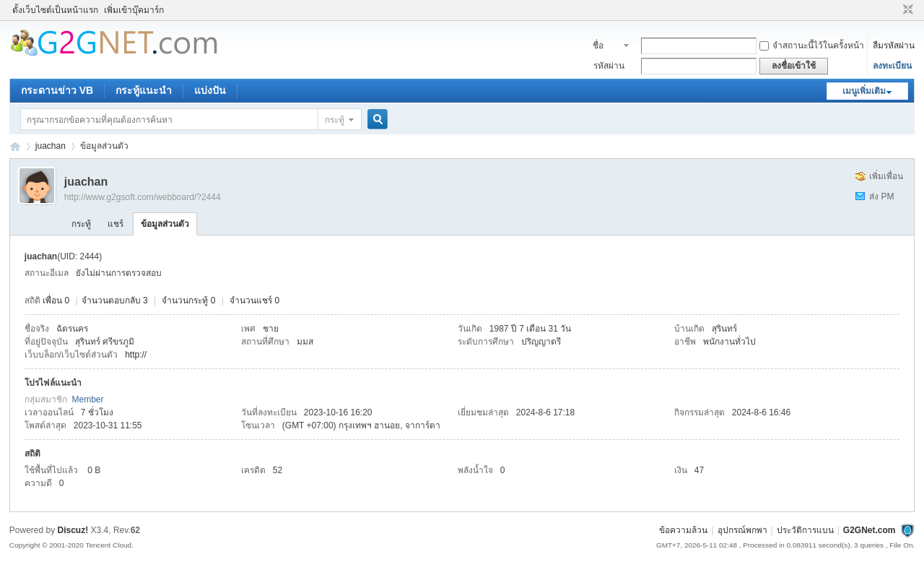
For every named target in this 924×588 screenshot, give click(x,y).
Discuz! (73, 530)
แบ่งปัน (210, 90)
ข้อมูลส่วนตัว (165, 224)
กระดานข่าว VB (57, 90)
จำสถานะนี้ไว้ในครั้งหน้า (812, 46)
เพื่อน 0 (56, 301)
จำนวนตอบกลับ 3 (115, 301)
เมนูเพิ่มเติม (864, 91)
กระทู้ (335, 120)
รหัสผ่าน (609, 66)
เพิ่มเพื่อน (886, 176)
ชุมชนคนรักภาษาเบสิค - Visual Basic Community (15, 146)
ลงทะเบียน (892, 66)
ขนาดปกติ (906, 10)
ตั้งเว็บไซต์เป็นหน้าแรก (55, 10)
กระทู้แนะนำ (144, 90)
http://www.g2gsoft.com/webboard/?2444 (143, 197)
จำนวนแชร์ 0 (254, 301)
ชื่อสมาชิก (606, 47)
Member (87, 399)
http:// (136, 355)
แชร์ (115, 224)
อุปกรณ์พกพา (742, 530)
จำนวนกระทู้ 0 (188, 301)
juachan (51, 146)
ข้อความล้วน (683, 530)
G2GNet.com (869, 530)
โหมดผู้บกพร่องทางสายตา (894, 10)
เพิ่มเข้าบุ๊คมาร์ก (134, 10)
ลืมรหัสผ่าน (894, 46)
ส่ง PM (881, 196)
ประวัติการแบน (805, 530)
